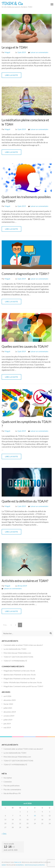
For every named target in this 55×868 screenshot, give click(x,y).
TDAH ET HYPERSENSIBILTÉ (15, 661)
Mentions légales (31, 865)
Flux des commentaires (12, 789)
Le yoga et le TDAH (15, 47)
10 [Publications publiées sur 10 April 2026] (35, 816)
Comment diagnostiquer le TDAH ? (25, 274)
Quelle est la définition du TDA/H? (25, 501)
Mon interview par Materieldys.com (17, 653)
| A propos (41, 865)
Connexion (8, 782)
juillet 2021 (8, 708)
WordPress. (20, 865)
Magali (7, 52)
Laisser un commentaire (39, 52)
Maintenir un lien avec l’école (24, 671)
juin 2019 (7, 724)
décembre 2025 (10, 700)
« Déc (4, 834)
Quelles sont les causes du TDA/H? (25, 346)
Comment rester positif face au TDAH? (28, 686)
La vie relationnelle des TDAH (15, 649)
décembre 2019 (10, 712)
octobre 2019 (9, 716)
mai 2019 (7, 727)
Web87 (4, 865)
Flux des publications (12, 786)
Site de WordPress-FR (12, 793)
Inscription (8, 778)
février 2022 (8, 704)
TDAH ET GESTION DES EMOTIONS (18, 657)
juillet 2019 (8, 720)
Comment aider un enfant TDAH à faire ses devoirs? (23, 645)
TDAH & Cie (12, 3)
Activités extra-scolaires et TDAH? (25, 581)
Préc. (5, 625)
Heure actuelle (9, 844)
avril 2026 (7, 696)
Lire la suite (11, 75)
